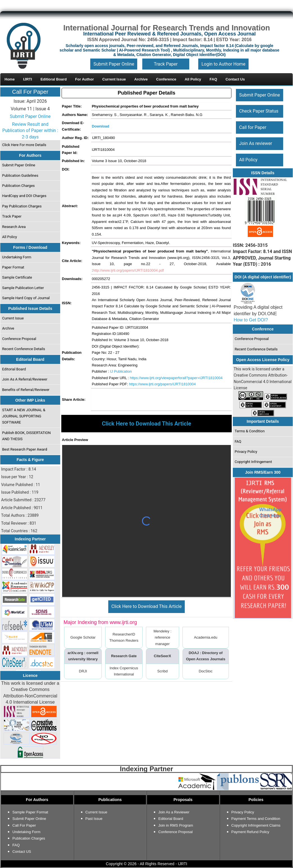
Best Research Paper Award (25, 449)
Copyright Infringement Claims (256, 825)
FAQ (238, 441)
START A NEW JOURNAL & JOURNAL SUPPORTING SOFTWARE (24, 416)
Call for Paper (253, 127)
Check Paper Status (259, 111)
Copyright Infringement (253, 462)
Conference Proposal (19, 339)
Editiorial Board (171, 819)
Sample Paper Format (30, 812)
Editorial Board (14, 369)
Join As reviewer (256, 143)
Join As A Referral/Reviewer (25, 379)
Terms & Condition (250, 431)
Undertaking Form (17, 257)
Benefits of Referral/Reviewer (26, 390)
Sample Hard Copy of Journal (26, 298)
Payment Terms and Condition (256, 819)
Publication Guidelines (20, 175)
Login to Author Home (223, 64)
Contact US (22, 852)
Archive (8, 328)
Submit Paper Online (114, 64)
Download (100, 126)
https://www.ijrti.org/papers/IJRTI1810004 (163, 384)
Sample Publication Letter (23, 288)
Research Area (14, 227)
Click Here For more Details (24, 145)
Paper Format (13, 267)
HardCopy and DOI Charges (24, 196)
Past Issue (94, 819)
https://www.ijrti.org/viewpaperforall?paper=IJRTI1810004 (176, 378)
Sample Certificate (17, 277)
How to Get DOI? (251, 320)
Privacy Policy (246, 452)
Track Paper (166, 64)
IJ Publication (121, 371)
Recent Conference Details (24, 349)
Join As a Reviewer (174, 812)
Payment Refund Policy (250, 832)
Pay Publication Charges (22, 206)
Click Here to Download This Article (146, 606)
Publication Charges (19, 186)
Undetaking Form (26, 832)
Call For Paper (30, 92)
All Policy (10, 237)
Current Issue (13, 318)
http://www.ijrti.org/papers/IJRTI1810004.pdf (128, 270)
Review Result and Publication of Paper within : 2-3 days (30, 131)
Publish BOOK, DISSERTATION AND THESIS (27, 436)
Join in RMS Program (176, 825)
